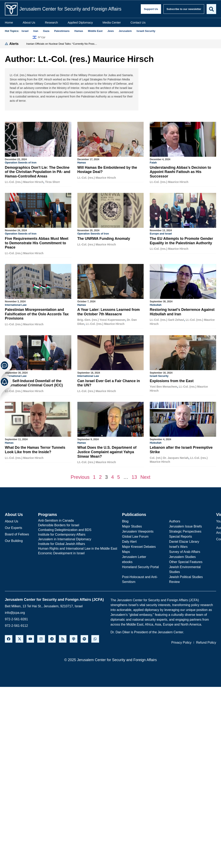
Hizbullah (156, 304)
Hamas (82, 163)
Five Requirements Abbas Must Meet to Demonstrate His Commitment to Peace (37, 243)
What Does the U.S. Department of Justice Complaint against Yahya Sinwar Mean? (107, 451)
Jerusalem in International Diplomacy (65, 538)
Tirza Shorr (52, 182)
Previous (80, 476)
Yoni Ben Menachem (163, 386)
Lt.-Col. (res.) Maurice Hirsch (24, 182)
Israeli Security (159, 375)
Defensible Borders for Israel (59, 524)
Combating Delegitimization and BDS (65, 529)
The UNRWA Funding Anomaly (104, 238)
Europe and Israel (161, 233)
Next (145, 476)
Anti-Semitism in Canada (56, 519)
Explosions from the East (172, 380)
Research (51, 22)
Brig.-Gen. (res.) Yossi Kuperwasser (101, 319)
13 (134, 476)
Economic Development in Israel (61, 552)
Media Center (112, 22)
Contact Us (138, 22)
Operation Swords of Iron (21, 163)
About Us (29, 22)
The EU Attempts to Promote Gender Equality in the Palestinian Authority (181, 241)
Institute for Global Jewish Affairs (62, 543)
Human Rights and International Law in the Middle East (78, 547)
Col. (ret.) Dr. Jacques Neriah (169, 457)
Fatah (153, 163)
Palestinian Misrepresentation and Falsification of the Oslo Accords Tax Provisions (37, 314)
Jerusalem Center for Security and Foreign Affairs (70, 9)
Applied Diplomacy (80, 22)
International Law (16, 304)
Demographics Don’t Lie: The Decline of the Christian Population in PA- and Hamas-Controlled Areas (38, 172)
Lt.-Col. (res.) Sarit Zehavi (167, 319)
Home (9, 22)
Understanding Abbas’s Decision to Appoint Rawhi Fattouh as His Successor (180, 172)
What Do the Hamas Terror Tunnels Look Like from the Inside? (35, 449)
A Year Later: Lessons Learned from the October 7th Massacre (109, 311)
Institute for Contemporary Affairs (62, 533)
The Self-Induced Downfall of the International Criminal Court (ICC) (34, 383)
